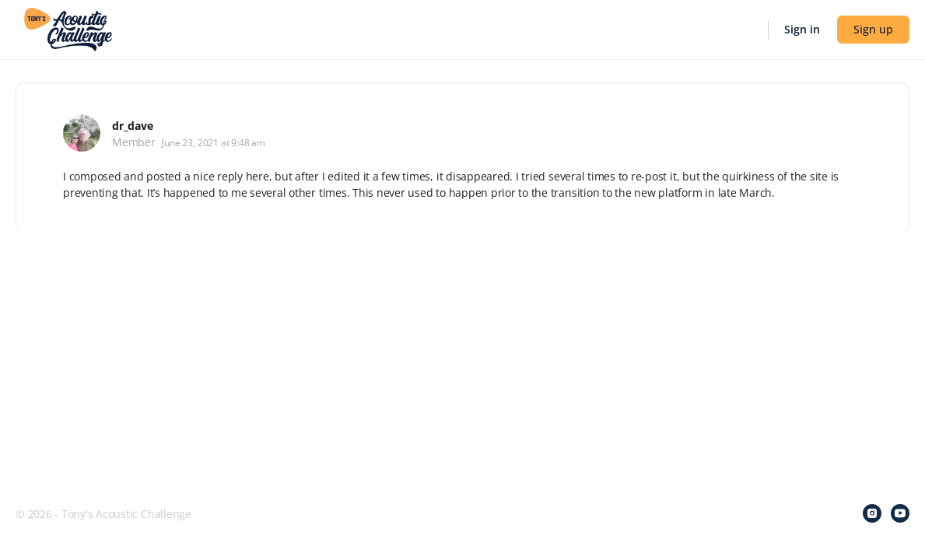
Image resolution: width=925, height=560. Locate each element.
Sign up (873, 29)
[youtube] (900, 513)
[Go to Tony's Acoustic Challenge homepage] (68, 28)
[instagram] (872, 513)
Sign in (802, 29)
